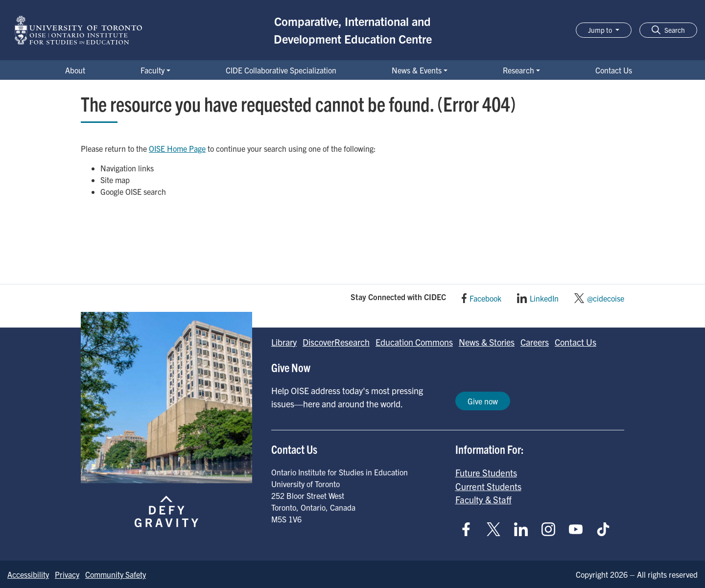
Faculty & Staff (483, 499)
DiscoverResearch (336, 342)
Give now (483, 401)
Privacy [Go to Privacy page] (67, 574)
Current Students (488, 486)
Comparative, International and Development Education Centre (353, 30)
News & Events (417, 70)
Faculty (153, 70)
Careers (535, 342)
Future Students (486, 472)
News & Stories (487, 342)
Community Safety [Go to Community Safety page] (116, 574)
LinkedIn (544, 298)
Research (518, 70)
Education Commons (414, 342)
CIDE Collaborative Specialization (281, 70)
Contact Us (614, 70)
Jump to (601, 30)
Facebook (485, 298)
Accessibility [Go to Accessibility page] (28, 574)
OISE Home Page (177, 148)
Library (284, 342)
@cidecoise (606, 298)
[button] (668, 30)
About (75, 70)
